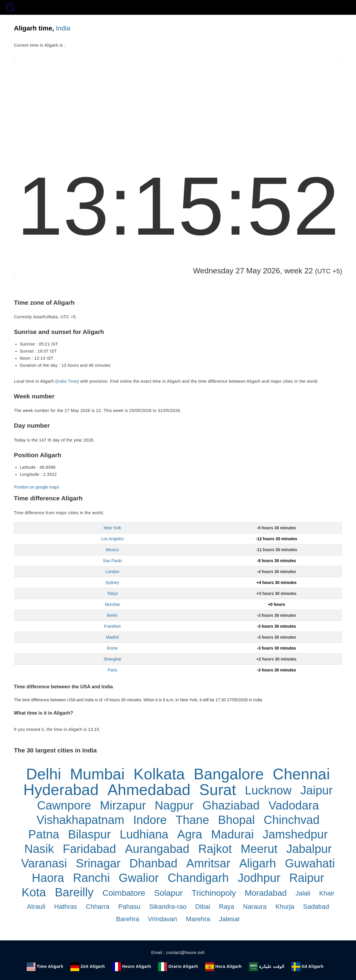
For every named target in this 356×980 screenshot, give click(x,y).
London (113, 572)
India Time (67, 381)
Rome (112, 648)
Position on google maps (37, 487)
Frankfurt (112, 626)
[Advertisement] (178, 102)
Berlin (112, 615)
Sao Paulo (113, 561)
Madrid (113, 637)
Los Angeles (112, 539)
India (63, 28)
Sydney (113, 583)
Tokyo (113, 593)
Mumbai (112, 604)
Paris (112, 670)
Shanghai (112, 659)
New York (112, 528)
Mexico (112, 550)
